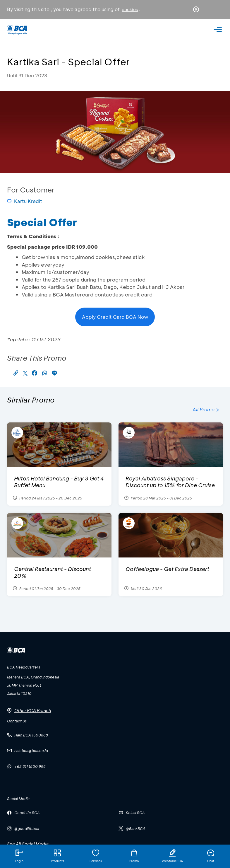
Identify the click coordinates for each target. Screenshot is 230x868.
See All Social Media (28, 844)
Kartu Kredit (25, 201)
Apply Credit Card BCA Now (115, 317)
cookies (130, 10)
